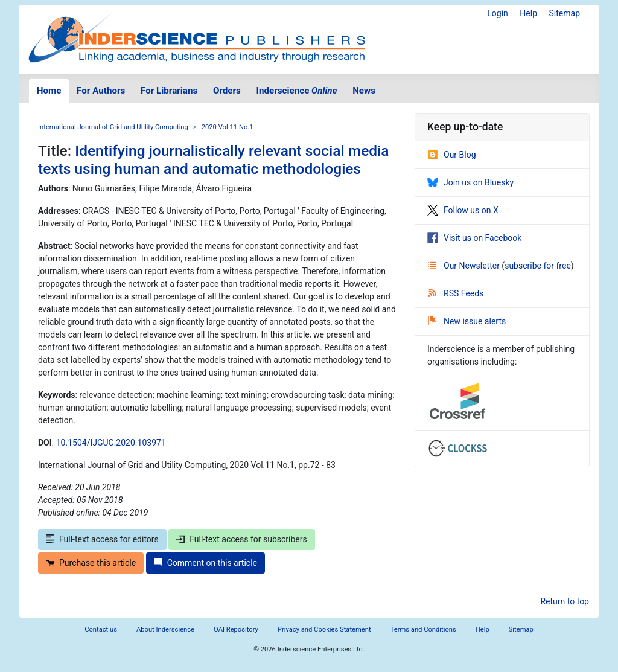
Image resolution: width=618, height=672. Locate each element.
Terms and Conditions (423, 629)
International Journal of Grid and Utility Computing (113, 127)
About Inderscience (165, 629)
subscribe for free (538, 266)
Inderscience (297, 91)
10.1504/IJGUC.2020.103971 (111, 443)
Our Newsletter (465, 266)
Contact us (101, 629)
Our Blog (452, 155)
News (364, 91)
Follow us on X (463, 210)
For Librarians (169, 91)
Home (49, 91)
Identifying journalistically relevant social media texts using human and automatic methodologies (214, 159)
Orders (227, 91)
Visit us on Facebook (474, 238)
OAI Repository (236, 629)
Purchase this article (91, 563)
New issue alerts (467, 321)
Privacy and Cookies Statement (324, 629)
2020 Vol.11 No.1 (228, 127)
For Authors (101, 91)
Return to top (565, 601)
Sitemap (565, 13)
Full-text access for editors (102, 539)
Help (528, 13)
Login (498, 13)
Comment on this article (205, 563)
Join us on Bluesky (470, 182)
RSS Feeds (456, 293)
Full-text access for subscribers (241, 539)
